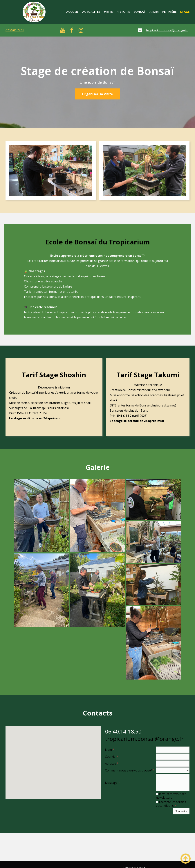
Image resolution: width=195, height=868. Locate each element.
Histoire (123, 12)
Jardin (154, 12)
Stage (185, 12)
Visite (108, 12)
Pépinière (169, 12)
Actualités (91, 12)
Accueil (72, 12)
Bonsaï (139, 12)
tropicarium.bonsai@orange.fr (167, 30)
